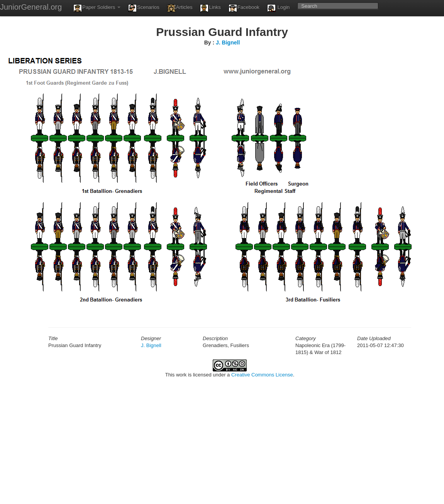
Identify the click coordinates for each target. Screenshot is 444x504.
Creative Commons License (262, 375)
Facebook (244, 8)
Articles (180, 8)
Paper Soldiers (97, 8)
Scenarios (144, 8)
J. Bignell (228, 43)
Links (210, 8)
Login (278, 8)
